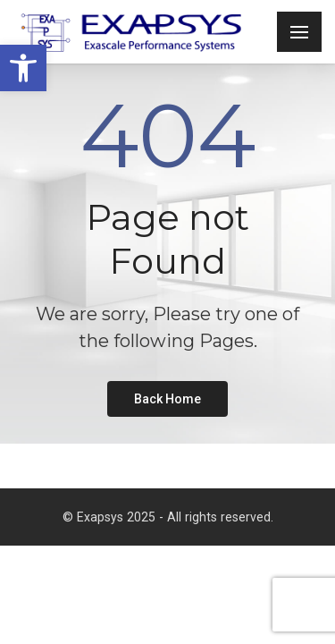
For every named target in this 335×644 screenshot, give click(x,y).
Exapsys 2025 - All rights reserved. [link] (175, 517)
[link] (23, 68)
